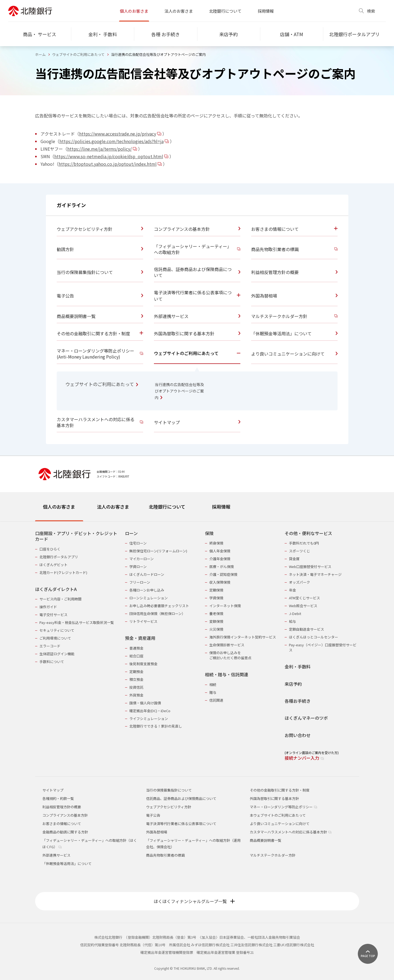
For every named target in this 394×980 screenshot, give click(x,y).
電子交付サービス (53, 615)
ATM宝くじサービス (304, 598)
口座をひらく (50, 549)
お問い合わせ (298, 735)
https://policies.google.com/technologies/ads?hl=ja (115, 141)
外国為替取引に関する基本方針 (274, 798)
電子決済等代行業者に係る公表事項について (181, 824)
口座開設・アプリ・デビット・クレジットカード (76, 536)
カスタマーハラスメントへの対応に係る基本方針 (291, 832)
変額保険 (216, 621)
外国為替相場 (157, 832)
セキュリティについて (57, 630)
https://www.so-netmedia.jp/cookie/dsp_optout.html (112, 156)
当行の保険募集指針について (169, 790)
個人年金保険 (220, 551)
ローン (131, 533)
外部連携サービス (56, 855)
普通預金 (136, 648)
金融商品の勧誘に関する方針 (65, 832)
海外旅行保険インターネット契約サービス (243, 637)
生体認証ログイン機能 (57, 654)
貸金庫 (294, 559)
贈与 (213, 692)
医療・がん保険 (222, 567)
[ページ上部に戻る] (368, 954)
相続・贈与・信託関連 (227, 675)
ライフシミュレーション (149, 719)
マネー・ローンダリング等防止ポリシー (283, 807)
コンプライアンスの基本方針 (65, 815)
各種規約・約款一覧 (58, 798)
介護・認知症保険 (223, 574)
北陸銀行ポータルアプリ (59, 557)
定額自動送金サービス (307, 629)
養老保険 (216, 614)
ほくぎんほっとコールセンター (314, 637)
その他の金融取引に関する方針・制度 (280, 790)
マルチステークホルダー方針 (273, 855)
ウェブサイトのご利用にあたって (78, 54)
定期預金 (136, 672)
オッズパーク (299, 582)
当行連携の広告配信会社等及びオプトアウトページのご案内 (179, 391)
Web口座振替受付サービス (310, 567)
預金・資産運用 (140, 638)
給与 (292, 621)
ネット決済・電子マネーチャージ (315, 574)
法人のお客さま (179, 11)
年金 (292, 590)
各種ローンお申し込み (147, 590)
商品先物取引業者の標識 (165, 855)
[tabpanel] (197, 642)
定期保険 (216, 590)
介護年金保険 (220, 559)
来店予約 (293, 684)
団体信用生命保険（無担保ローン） (157, 614)
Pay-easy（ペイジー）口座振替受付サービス (323, 647)
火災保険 (216, 629)
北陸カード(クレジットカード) (63, 572)
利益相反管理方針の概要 (62, 807)
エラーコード (50, 646)
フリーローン (140, 582)
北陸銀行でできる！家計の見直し (156, 726)
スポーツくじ (299, 551)
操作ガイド (48, 607)
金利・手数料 (298, 667)
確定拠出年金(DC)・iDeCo (150, 711)
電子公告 (153, 815)
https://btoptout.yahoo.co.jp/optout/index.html (111, 164)
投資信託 (136, 687)
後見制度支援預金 (143, 664)
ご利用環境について (55, 638)
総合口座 (136, 656)
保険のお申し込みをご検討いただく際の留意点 (230, 655)
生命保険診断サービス (227, 645)
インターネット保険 (225, 606)
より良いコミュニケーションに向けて (280, 824)
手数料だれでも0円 (304, 543)
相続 (213, 685)
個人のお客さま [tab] (59, 507)
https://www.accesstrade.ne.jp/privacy (121, 134)
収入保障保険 (220, 582)
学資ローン (138, 567)
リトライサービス (143, 621)
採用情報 (266, 11)
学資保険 (216, 598)
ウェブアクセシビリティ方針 (169, 807)
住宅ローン (138, 543)
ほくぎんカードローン (147, 574)
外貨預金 (136, 695)
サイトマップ (53, 790)
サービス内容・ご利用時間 (60, 599)
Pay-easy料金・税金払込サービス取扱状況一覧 (77, 622)
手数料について (52, 662)
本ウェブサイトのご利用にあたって (278, 815)
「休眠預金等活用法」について (67, 864)
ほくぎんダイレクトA (56, 589)
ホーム (40, 54)
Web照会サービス (303, 606)
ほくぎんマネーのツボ (306, 718)
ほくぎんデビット (53, 565)
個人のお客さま (134, 11)
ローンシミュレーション (149, 598)
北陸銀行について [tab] (167, 507)
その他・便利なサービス (308, 533)
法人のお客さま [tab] (113, 507)
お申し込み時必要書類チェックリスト (159, 606)
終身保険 (216, 543)
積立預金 (136, 679)
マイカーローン (142, 559)
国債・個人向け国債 (145, 703)
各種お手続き (298, 701)
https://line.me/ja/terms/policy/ (102, 149)
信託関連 (216, 700)
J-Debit (295, 614)
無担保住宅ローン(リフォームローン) (158, 551)
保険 (209, 533)
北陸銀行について (225, 11)
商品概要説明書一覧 (266, 840)
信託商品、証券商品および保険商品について (181, 798)
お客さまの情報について (62, 824)
